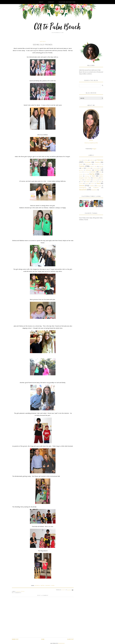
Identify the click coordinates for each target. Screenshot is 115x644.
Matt (93, 176)
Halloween (89, 170)
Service (81, 183)
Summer (92, 186)
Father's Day (94, 166)
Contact (51, 2)
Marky (92, 174)
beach (80, 160)
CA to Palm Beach (58, 27)
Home (43, 639)
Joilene (91, 140)
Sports (87, 183)
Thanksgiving (83, 188)
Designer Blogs (61, 643)
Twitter (43, 586)
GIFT (100, 168)
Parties (88, 182)
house (80, 172)
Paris (82, 182)
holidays (97, 170)
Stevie (82, 185)
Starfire (93, 184)
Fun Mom (88, 168)
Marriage (87, 176)
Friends (23, 591)
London (81, 174)
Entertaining (89, 164)
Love (86, 174)
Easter (81, 164)
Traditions (96, 188)
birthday (86, 160)
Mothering (96, 178)
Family (82, 166)
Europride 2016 (98, 164)
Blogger (94, 149)
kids (100, 172)
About (41, 2)
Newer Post (15, 639)
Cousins (97, 162)
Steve (98, 183)
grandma (81, 170)
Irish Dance (87, 172)
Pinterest (48, 586)
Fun (82, 168)
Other (53, 586)
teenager (99, 186)
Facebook (37, 586)
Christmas (87, 162)
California (92, 160)
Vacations (94, 190)
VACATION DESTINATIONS (67, 2)
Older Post (70, 639)
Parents (101, 180)
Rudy (100, 182)
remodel (95, 182)
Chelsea (18, 591)
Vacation (83, 190)
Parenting (95, 180)
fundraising (95, 168)
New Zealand (87, 180)
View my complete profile (91, 143)
